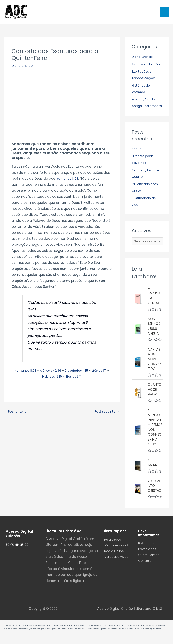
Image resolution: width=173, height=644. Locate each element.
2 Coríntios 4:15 (78, 372)
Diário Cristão (23, 67)
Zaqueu (138, 156)
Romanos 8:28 (68, 180)
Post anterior (17, 413)
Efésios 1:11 (101, 372)
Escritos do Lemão (147, 65)
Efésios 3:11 (74, 378)
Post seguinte (106, 413)
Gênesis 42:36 (50, 372)
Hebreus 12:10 (51, 378)
